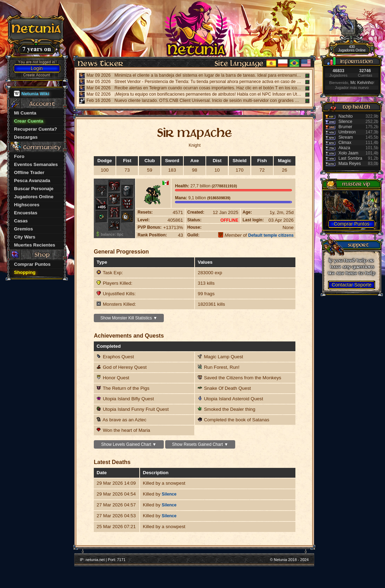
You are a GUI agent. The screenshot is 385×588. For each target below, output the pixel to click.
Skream (346, 137)
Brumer (345, 127)
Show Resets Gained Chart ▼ (200, 444)
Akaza (344, 148)
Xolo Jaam (348, 153)
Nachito (346, 116)
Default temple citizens (271, 235)
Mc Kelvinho (362, 83)
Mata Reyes (350, 164)
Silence (169, 494)
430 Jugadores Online (352, 49)
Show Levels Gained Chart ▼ (129, 444)
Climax (345, 143)
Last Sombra (350, 158)
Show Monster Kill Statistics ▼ (129, 318)
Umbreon (347, 132)
